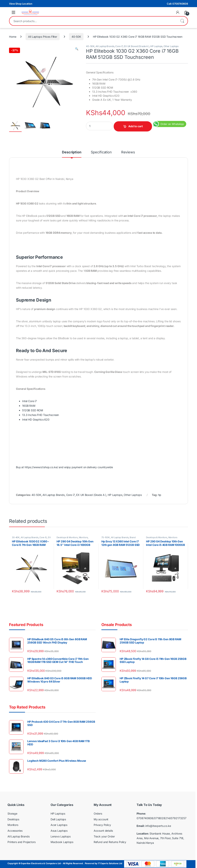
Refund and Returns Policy (110, 842)
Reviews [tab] (128, 152)
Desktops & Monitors (67, 537)
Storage (12, 814)
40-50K (76, 37)
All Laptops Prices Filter (43, 37)
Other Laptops (171, 46)
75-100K (106, 537)
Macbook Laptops (62, 842)
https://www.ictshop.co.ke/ (41, 467)
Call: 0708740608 (177, 4)
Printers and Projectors (22, 842)
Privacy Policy (102, 825)
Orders (98, 814)
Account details (103, 831)
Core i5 (43, 537)
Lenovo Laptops (61, 836)
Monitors (83, 537)
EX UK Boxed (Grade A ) (136, 46)
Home (13, 37)
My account (101, 819)
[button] (77, 49)
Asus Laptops (59, 831)
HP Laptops (156, 46)
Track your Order (104, 836)
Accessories (15, 831)
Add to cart (136, 126)
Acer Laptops (59, 825)
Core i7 (119, 46)
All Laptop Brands (105, 46)
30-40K (16, 537)
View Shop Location (21, 4)
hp (160, 495)
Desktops (13, 819)
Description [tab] (72, 152)
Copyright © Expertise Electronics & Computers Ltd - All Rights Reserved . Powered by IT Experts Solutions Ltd (65, 863)
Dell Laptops (58, 819)
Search (182, 21)
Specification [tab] (101, 152)
